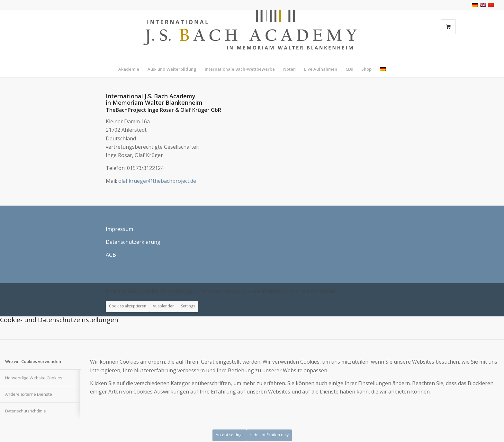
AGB (111, 255)
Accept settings (230, 435)
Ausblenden (164, 306)
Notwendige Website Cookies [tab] (34, 378)
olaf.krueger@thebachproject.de (157, 181)
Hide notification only (269, 435)
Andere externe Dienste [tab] (29, 394)
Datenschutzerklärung (133, 242)
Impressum (119, 229)
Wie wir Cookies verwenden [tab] (33, 361)
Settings (188, 306)
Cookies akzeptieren (128, 306)
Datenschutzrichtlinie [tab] (26, 411)
